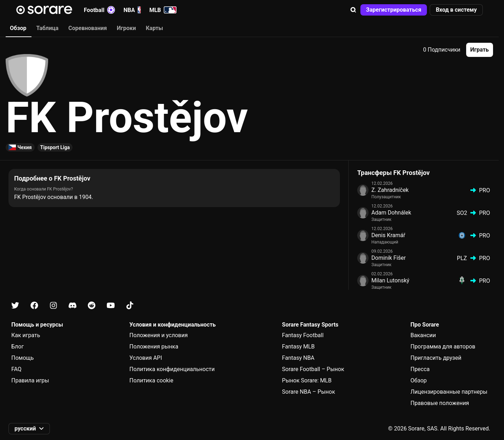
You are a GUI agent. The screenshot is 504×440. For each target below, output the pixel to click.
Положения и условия (159, 335)
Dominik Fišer (389, 258)
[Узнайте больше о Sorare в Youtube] (111, 306)
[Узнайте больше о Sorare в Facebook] (34, 306)
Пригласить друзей (436, 358)
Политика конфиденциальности (172, 369)
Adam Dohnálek (391, 213)
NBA (132, 10)
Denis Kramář (388, 235)
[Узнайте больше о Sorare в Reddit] (92, 306)
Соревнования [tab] (88, 28)
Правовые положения (440, 403)
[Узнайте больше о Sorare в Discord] (73, 306)
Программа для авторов (443, 347)
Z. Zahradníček (390, 190)
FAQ (16, 369)
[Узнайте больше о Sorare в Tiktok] (130, 306)
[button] (353, 10)
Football (99, 10)
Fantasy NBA (298, 358)
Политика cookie (151, 380)
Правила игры (30, 380)
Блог (18, 347)
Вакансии (423, 335)
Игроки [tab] (126, 28)
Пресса (420, 369)
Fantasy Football (303, 335)
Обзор (418, 380)
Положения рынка (154, 347)
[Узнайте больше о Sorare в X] (15, 306)
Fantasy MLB (298, 347)
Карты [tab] (154, 28)
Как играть (26, 335)
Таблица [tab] (47, 28)
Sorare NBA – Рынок (308, 392)
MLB (163, 10)
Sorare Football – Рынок (313, 369)
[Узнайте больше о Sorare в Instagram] (53, 306)
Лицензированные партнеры (449, 392)
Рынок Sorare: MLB (307, 380)
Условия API (146, 358)
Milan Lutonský (390, 280)
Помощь (22, 358)
